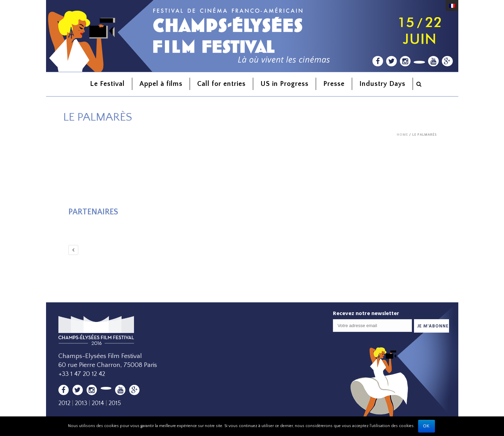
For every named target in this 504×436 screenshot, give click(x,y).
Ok (427, 426)
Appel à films (161, 84)
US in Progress (284, 84)
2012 (64, 403)
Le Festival (107, 84)
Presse (334, 84)
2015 (115, 403)
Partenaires (93, 212)
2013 (81, 403)
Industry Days (382, 84)
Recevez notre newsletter (366, 313)
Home (402, 135)
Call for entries (221, 84)
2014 (98, 403)
